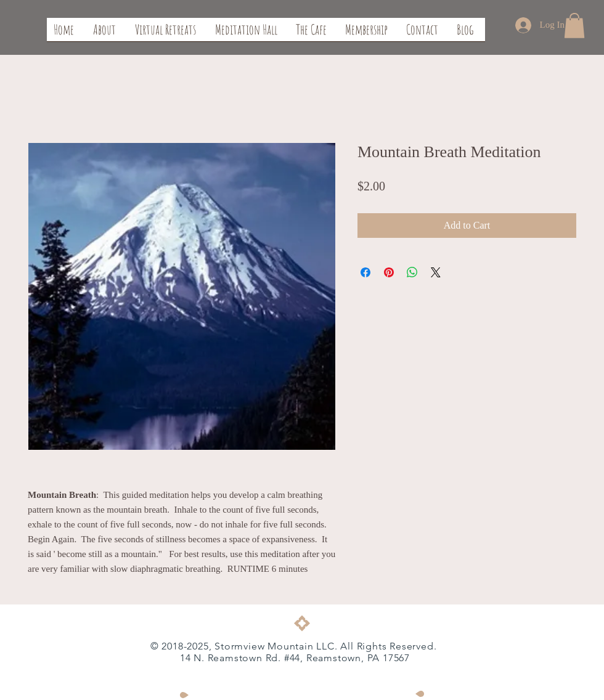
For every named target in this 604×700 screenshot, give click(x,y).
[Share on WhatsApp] (412, 272)
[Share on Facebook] (365, 272)
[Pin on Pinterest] (389, 272)
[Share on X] (436, 272)
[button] (574, 26)
